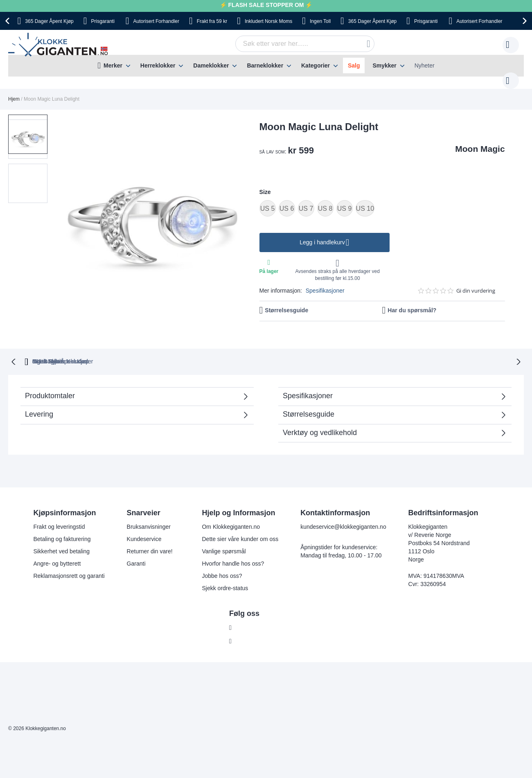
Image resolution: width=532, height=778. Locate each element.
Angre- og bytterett (57, 546)
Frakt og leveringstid (59, 510)
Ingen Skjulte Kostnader (410, 344)
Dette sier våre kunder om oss (240, 522)
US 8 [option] (325, 200)
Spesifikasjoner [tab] (308, 379)
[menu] (266, 66)
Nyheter (425, 65)
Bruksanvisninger (149, 510)
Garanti (136, 546)
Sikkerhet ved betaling (61, 534)
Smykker (384, 65)
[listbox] (382, 201)
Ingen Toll (255, 344)
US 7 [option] (306, 200)
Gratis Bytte (199, 344)
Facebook (248, 611)
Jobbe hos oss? (222, 559)
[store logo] (60, 45)
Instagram (248, 624)
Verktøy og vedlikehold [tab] (320, 415)
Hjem (14, 91)
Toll (320, 21)
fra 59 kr (212, 21)
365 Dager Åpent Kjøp (128, 344)
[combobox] (292, 44)
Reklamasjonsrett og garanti (69, 559)
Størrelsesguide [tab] (309, 397)
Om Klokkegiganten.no (231, 510)
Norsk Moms (268, 21)
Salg (354, 65)
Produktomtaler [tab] (133, 381)
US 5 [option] (268, 200)
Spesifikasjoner (325, 282)
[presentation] (9, 21)
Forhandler (156, 21)
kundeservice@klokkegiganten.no (343, 510)
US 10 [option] (365, 200)
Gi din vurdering (476, 283)
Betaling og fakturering (62, 522)
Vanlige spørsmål (224, 534)
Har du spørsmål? (412, 302)
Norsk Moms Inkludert (323, 344)
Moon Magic (480, 141)
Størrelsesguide (286, 302)
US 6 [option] (287, 200)
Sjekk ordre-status (225, 571)
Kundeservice (144, 522)
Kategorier (316, 65)
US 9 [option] (345, 200)
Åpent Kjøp (49, 21)
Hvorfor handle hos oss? (233, 546)
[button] (28, 168)
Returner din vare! (150, 534)
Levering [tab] (39, 397)
